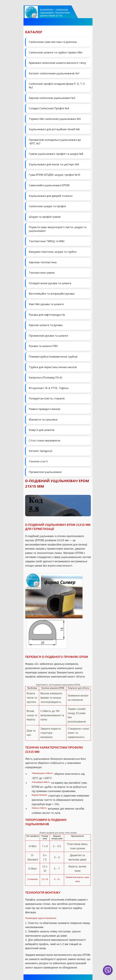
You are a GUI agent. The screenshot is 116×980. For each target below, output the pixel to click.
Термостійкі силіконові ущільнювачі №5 (55, 119)
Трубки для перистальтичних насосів (53, 367)
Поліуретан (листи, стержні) (47, 398)
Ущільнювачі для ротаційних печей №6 (54, 129)
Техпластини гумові (42, 273)
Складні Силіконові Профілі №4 (49, 108)
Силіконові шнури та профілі (47, 206)
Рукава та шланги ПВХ (43, 346)
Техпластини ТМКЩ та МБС (47, 241)
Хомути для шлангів (42, 430)
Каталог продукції (41, 451)
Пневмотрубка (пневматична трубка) (53, 357)
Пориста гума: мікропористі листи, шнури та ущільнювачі (58, 229)
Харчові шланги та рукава (46, 325)
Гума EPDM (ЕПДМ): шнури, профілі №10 (54, 175)
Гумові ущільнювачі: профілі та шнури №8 (56, 154)
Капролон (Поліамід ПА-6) (45, 377)
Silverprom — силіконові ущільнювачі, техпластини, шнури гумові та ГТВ (55, 13)
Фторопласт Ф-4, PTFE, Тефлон (49, 388)
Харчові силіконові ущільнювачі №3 (52, 98)
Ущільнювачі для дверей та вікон (51, 196)
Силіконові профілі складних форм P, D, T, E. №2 (57, 86)
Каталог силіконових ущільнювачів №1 (54, 73)
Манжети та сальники (43, 420)
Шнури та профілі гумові (45, 217)
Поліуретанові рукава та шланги (50, 283)
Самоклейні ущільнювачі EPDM (49, 185)
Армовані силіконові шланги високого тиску (57, 63)
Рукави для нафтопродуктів (47, 315)
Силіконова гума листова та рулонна (53, 42)
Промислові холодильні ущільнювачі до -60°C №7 (55, 142)
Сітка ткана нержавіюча (44, 440)
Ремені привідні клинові (45, 409)
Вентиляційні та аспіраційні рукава (52, 294)
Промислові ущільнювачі (45, 472)
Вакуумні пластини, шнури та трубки (53, 252)
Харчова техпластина (43, 262)
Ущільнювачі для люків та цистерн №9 (54, 164)
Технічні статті (38, 461)
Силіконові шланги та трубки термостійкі (56, 52)
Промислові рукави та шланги (48, 336)
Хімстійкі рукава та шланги (46, 304)
